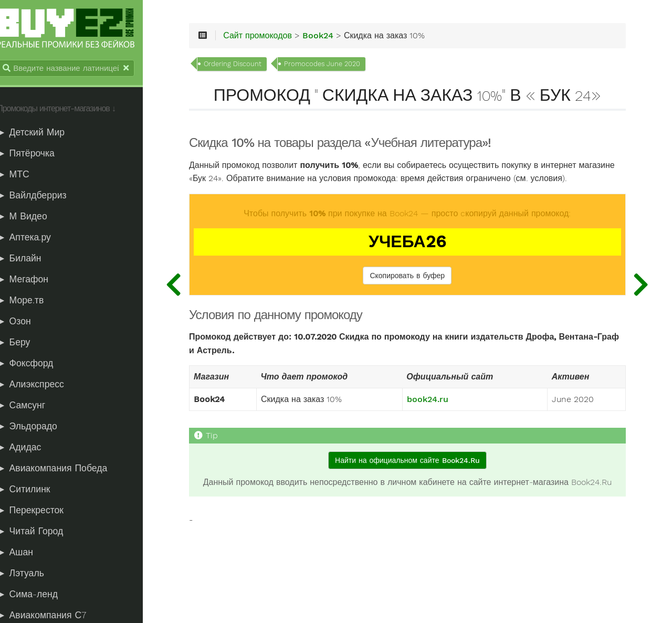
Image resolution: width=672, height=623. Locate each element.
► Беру (25, 343)
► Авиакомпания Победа (64, 469)
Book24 (337, 38)
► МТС (25, 175)
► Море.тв (32, 301)
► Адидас (30, 448)
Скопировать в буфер (415, 291)
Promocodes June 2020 (341, 66)
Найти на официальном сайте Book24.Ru (414, 476)
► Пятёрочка (37, 154)
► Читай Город (41, 532)
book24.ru (435, 415)
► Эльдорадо (39, 427)
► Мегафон (34, 280)
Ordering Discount (251, 66)
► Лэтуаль (32, 574)
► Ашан (27, 553)
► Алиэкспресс (42, 385)
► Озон (25, 322)
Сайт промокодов (276, 38)
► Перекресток (42, 511)
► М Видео (33, 217)
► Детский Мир (42, 133)
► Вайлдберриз (43, 196)
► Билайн (30, 259)
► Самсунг (33, 406)
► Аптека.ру (35, 238)
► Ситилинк (35, 490)
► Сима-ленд (39, 595)
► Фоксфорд (36, 364)
